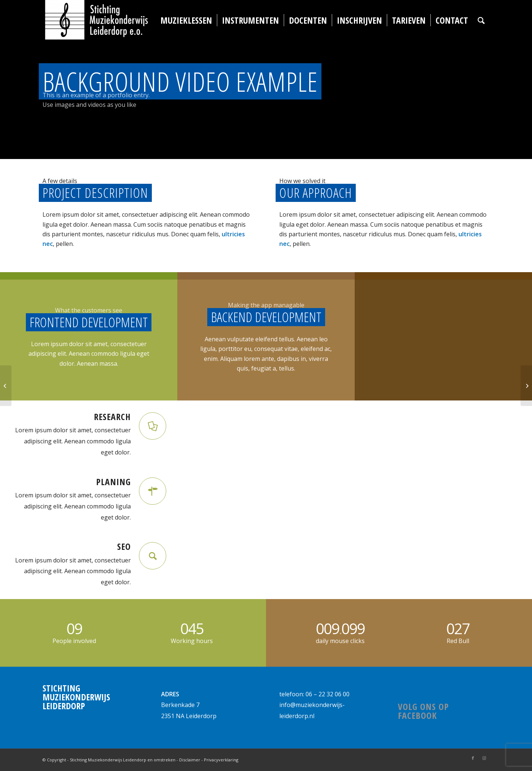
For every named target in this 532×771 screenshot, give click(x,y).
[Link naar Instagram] (484, 758)
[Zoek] (481, 20)
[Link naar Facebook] (473, 758)
